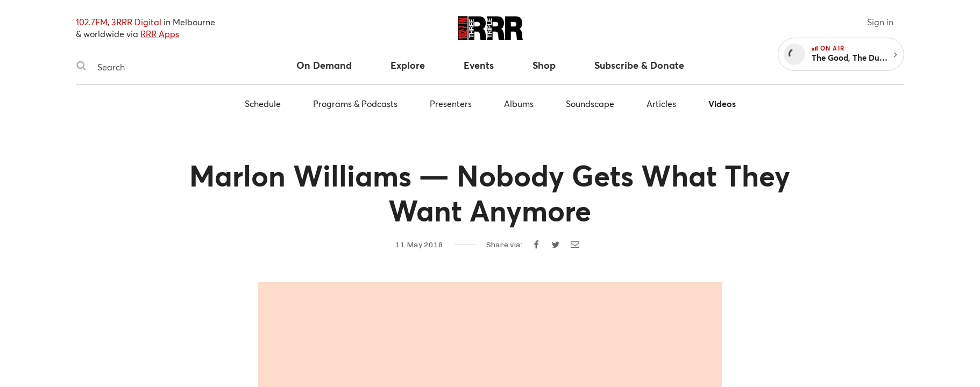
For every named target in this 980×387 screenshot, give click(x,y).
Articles (661, 103)
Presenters (451, 103)
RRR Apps (160, 34)
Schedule (263, 103)
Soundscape (590, 103)
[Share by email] (575, 245)
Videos (722, 103)
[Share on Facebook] (536, 245)
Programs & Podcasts (355, 103)
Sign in (880, 22)
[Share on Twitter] (556, 245)
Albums (519, 103)
